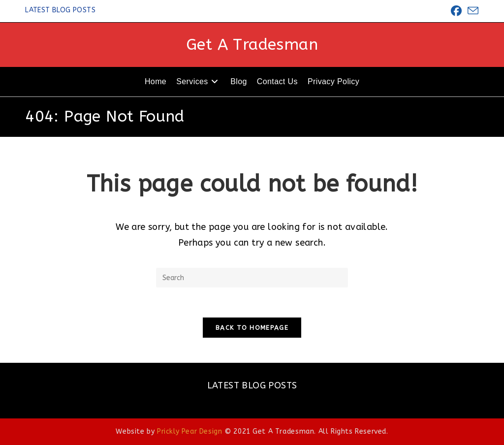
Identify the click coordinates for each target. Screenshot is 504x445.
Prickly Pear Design (189, 431)
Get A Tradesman (252, 45)
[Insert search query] (252, 278)
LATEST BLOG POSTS (60, 10)
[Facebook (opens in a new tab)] (456, 11)
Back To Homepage (252, 328)
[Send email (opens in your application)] (472, 11)
